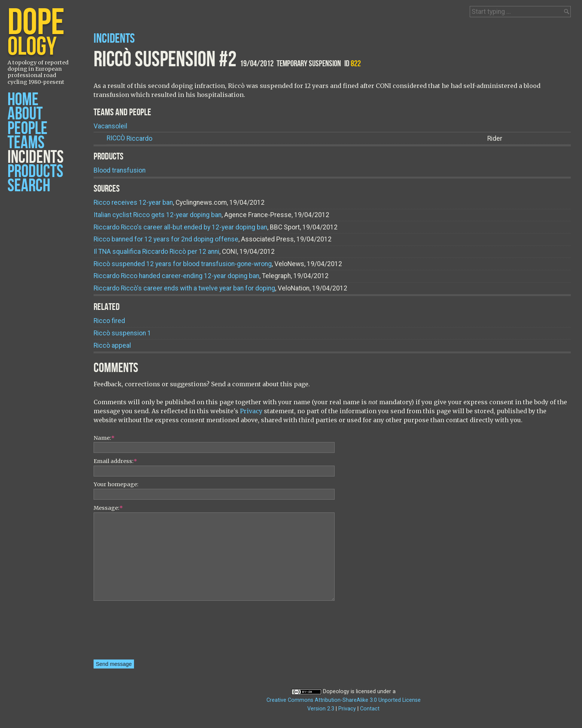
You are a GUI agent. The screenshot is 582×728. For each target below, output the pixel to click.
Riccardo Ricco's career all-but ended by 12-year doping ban (180, 227)
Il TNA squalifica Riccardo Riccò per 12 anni (156, 252)
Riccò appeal (112, 345)
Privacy (251, 411)
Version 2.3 (321, 709)
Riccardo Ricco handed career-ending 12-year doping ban (176, 276)
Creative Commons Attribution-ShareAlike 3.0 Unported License (344, 700)
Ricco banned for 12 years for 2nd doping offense (166, 239)
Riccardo (129, 138)
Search (29, 186)
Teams (26, 143)
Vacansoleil (110, 126)
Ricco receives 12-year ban (133, 202)
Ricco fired (109, 321)
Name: (104, 438)
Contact (370, 709)
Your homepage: (116, 484)
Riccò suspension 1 (122, 333)
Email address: (115, 461)
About (25, 114)
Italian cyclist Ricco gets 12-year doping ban (158, 215)
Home (23, 100)
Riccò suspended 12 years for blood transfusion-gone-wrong (183, 264)
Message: (108, 508)
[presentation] (124, 633)
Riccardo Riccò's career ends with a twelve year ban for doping (184, 288)
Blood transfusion (120, 170)
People (28, 129)
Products (35, 172)
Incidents (36, 157)
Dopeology (336, 692)
